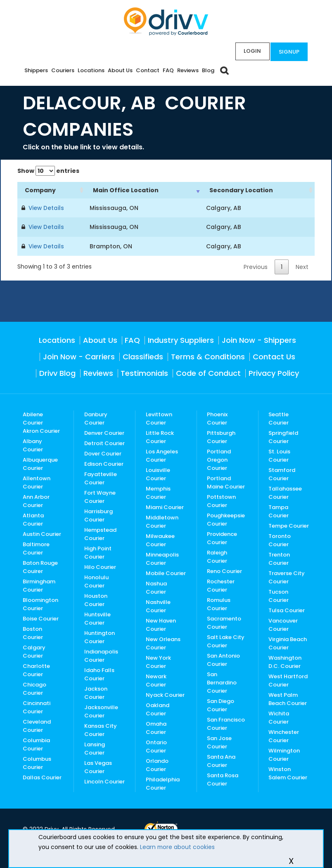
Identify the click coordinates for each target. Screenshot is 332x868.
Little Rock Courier (160, 436)
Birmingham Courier (39, 585)
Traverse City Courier (287, 577)
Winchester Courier (284, 735)
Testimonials (144, 372)
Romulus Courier (219, 603)
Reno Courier (224, 570)
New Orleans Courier (163, 643)
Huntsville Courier (97, 618)
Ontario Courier (156, 746)
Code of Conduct (208, 372)
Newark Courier (156, 680)
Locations (91, 70)
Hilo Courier (100, 566)
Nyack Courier (165, 694)
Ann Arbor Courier (36, 500)
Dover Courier (103, 453)
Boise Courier (41, 618)
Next (302, 266)
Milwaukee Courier (160, 539)
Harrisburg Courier (98, 515)
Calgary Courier (34, 651)
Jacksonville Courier (101, 711)
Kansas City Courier (101, 729)
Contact (148, 70)
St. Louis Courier (279, 455)
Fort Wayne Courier (100, 496)
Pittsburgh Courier (221, 436)
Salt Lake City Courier (226, 640)
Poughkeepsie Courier (226, 519)
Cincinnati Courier (37, 706)
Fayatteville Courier (101, 478)
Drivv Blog (57, 372)
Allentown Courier (37, 482)
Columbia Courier (36, 744)
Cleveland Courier (37, 725)
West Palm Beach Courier (288, 698)
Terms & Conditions (208, 356)
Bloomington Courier (40, 603)
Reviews (188, 70)
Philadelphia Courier (163, 783)
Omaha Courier (156, 727)
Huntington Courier (100, 636)
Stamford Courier (282, 473)
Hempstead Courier (100, 533)
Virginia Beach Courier (288, 643)
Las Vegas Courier (98, 766)
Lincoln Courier (104, 781)
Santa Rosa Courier (223, 779)
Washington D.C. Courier (285, 661)
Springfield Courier (283, 436)
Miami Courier (165, 506)
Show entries (48, 171)
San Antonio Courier (223, 659)
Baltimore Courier (36, 548)
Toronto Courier (280, 539)
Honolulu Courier (96, 581)
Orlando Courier (157, 764)
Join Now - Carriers (79, 356)
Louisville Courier (158, 473)
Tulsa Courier (287, 610)
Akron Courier (41, 430)
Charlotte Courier (36, 669)
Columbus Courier (37, 762)
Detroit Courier (104, 442)
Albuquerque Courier (40, 463)
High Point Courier (98, 552)
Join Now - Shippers (259, 339)
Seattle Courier (279, 418)
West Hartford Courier (288, 680)
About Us (120, 70)
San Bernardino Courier (222, 682)
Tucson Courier (279, 595)
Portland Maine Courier (226, 482)
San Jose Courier (219, 742)
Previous (256, 266)
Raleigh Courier (217, 556)
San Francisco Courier (226, 723)
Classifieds (143, 356)
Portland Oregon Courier (219, 459)
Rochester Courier (221, 585)
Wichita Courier (279, 717)
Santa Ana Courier (221, 760)
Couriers (63, 70)
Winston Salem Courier (288, 772)
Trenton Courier (279, 558)
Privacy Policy (274, 372)
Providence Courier (222, 537)
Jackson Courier (96, 692)
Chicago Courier (34, 688)
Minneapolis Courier (162, 558)
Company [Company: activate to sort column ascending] (40, 190)
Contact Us (274, 356)
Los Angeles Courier (162, 455)
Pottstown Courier (221, 500)
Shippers (36, 70)
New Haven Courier (161, 624)
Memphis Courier (158, 492)
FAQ (168, 70)
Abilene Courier (33, 418)
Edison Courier (104, 463)
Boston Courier (33, 632)
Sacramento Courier (224, 622)
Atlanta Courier (33, 519)
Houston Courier (96, 599)
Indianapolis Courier (101, 655)
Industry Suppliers (181, 339)
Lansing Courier (95, 748)
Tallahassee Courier (285, 492)
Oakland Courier (158, 709)
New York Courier (158, 661)
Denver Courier (104, 432)
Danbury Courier (96, 418)
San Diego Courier (221, 704)
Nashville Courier (158, 605)
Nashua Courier (156, 587)
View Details (45, 208)
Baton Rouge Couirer (40, 566)
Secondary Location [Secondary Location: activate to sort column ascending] (241, 190)
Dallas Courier (42, 777)
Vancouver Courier (283, 624)
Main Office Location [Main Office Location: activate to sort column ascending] (126, 190)
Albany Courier (33, 445)
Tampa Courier (279, 511)
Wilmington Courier (284, 754)
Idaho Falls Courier (99, 673)
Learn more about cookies (178, 847)
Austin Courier (42, 533)
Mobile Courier (166, 572)
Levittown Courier (159, 418)
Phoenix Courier (217, 418)
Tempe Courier (289, 525)
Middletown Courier (162, 521)
